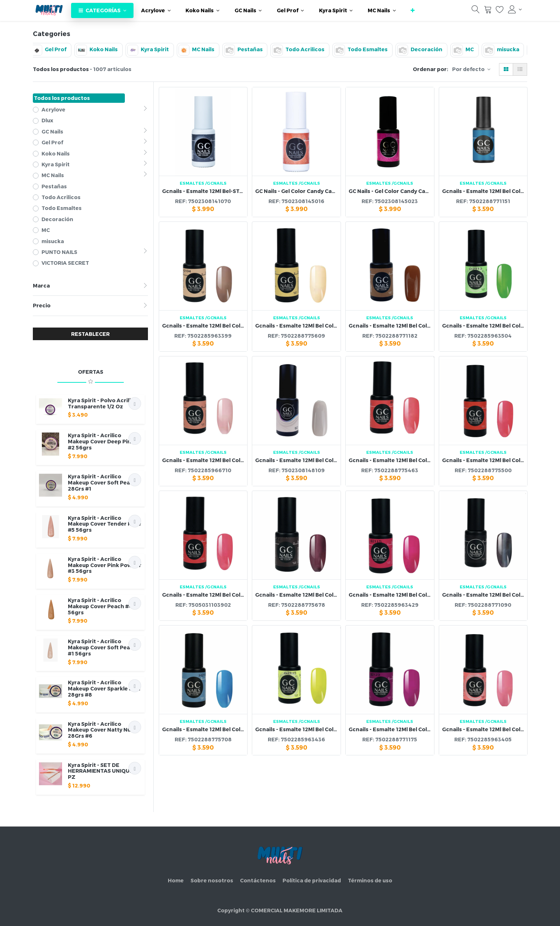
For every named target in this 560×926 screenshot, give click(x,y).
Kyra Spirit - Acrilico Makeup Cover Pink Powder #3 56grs (105, 565)
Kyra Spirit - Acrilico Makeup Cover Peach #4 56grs (100, 606)
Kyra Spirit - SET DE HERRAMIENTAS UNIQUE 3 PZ (103, 771)
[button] (413, 10)
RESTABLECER (90, 334)
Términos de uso (370, 880)
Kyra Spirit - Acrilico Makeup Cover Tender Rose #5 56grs (104, 524)
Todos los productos (62, 98)
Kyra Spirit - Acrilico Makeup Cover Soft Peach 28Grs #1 (102, 482)
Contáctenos (258, 880)
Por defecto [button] (469, 69)
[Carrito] (488, 11)
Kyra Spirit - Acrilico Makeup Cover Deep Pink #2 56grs (101, 441)
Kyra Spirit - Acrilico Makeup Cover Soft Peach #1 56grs (102, 647)
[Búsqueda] (476, 11)
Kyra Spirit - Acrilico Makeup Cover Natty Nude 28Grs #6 (103, 730)
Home (176, 880)
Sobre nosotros (212, 880)
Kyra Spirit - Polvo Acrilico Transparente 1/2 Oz (103, 403)
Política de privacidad (312, 880)
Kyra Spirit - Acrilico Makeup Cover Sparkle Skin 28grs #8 (104, 688)
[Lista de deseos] (500, 11)
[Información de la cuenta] (515, 9)
